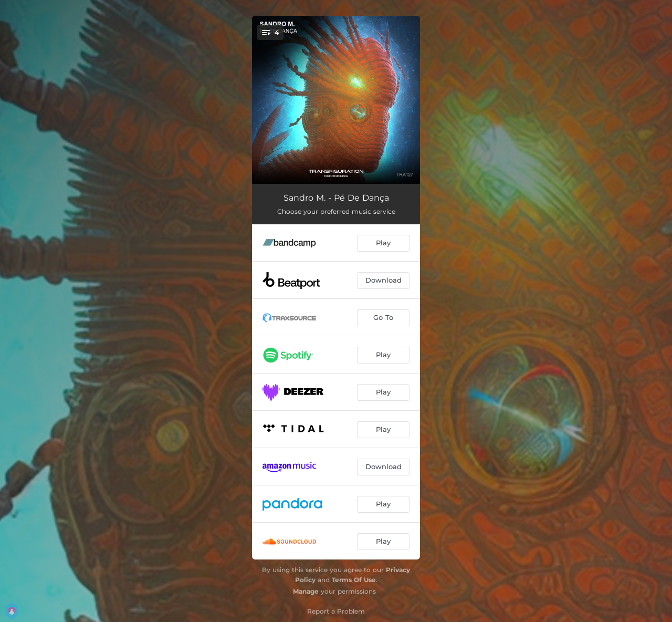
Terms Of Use (354, 580)
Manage (306, 591)
